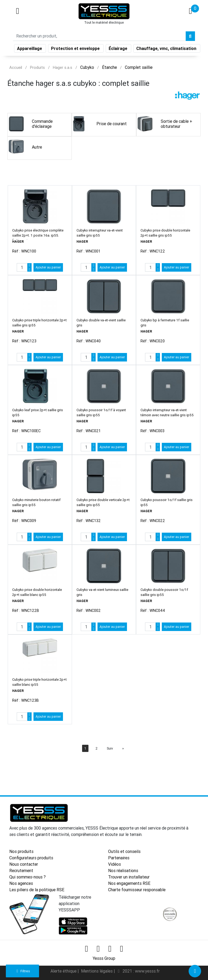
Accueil (16, 67)
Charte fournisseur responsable (137, 890)
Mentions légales (97, 971)
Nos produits (21, 851)
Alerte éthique (64, 971)
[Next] (123, 748)
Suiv (110, 748)
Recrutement (21, 870)
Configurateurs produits (31, 858)
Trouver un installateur (129, 877)
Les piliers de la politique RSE (37, 890)
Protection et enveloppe (76, 49)
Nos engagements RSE (129, 883)
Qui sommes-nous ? (27, 877)
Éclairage (118, 49)
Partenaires (119, 858)
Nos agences (21, 883)
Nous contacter (24, 864)
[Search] (99, 37)
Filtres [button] (22, 971)
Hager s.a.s (63, 67)
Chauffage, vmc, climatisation (167, 49)
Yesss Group (104, 958)
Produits (37, 67)
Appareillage (30, 49)
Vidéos (114, 864)
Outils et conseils (124, 851)
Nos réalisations (123, 870)
